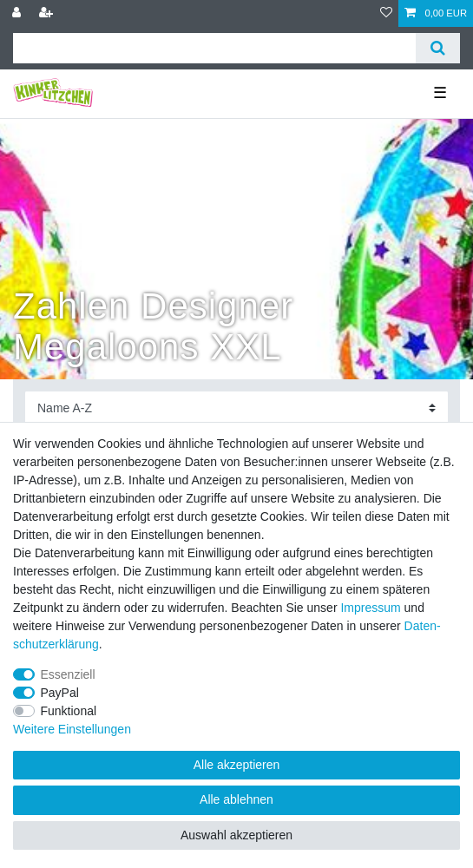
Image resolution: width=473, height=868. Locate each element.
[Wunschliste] (386, 13)
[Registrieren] (48, 13)
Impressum (370, 608)
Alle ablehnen (236, 799)
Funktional (69, 711)
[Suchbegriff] (214, 48)
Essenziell (68, 674)
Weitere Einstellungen (72, 729)
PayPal (60, 693)
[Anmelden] (18, 13)
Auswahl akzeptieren (236, 835)
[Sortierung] (236, 408)
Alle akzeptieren (237, 765)
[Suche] (438, 48)
